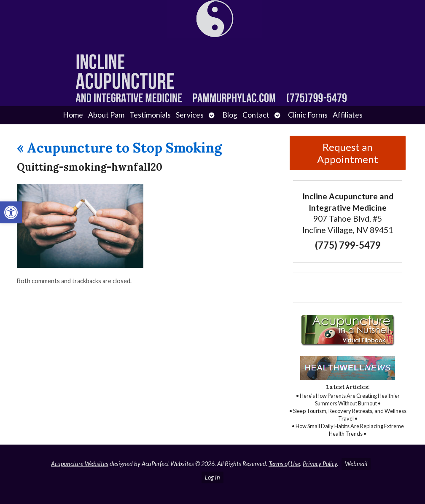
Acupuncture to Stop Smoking (119, 148)
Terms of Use (284, 464)
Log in (212, 477)
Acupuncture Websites (80, 464)
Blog (230, 115)
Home (73, 115)
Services (190, 115)
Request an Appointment (348, 153)
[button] (11, 212)
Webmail (356, 464)
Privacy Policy (320, 464)
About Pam (106, 115)
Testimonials (150, 115)
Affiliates (348, 115)
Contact (256, 115)
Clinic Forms (308, 115)
